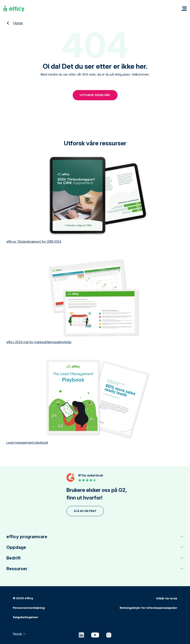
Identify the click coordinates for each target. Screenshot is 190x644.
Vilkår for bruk (167, 598)
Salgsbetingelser (26, 616)
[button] (184, 9)
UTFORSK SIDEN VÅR (95, 95)
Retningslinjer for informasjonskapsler (148, 607)
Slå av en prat (85, 510)
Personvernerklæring (29, 607)
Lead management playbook (27, 442)
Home (18, 23)
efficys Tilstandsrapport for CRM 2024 (34, 241)
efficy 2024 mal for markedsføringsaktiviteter (39, 342)
